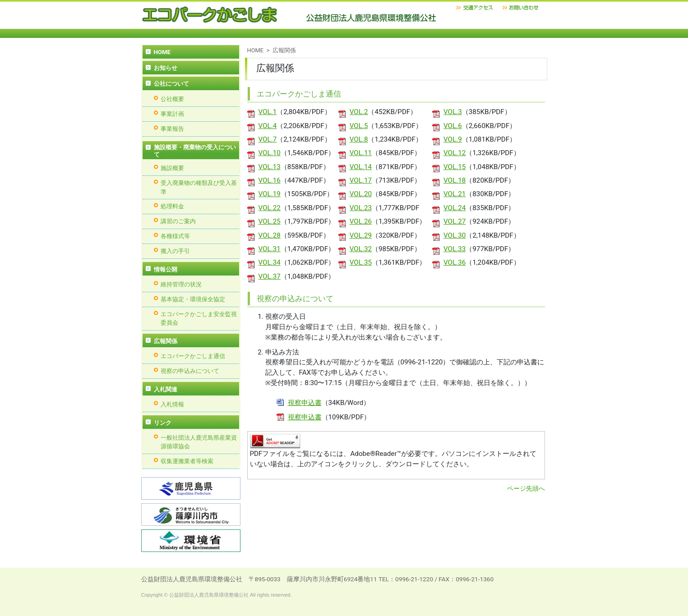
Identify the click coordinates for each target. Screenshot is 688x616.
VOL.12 (455, 153)
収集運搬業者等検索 (187, 461)
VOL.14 (361, 167)
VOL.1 (268, 112)
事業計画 (172, 114)
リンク (163, 423)
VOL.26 (361, 221)
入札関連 (166, 389)
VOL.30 (455, 235)
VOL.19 (270, 194)
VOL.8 (359, 139)
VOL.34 (270, 262)
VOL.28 (270, 235)
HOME (256, 50)
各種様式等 (175, 236)
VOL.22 (270, 208)
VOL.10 (270, 153)
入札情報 (172, 404)
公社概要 (172, 99)
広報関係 (166, 341)
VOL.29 (361, 235)
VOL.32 (361, 249)
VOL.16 (270, 180)
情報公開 (166, 269)
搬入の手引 (175, 251)
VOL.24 (455, 208)
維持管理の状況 (181, 284)
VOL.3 (453, 112)
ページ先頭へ (526, 488)
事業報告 (172, 129)
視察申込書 (305, 403)
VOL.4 (268, 126)
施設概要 (172, 168)
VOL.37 (270, 276)
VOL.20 (361, 194)
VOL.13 (270, 167)
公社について (171, 84)
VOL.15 (455, 167)
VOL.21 (455, 194)
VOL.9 (453, 139)
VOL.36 (455, 262)
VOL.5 (359, 126)
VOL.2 (359, 112)
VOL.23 (361, 208)
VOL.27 (455, 221)
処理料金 (172, 206)
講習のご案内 (178, 221)
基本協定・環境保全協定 (193, 299)
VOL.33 (455, 249)
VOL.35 (361, 262)
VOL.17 (361, 180)
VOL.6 (453, 126)
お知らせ (166, 68)
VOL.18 (455, 180)
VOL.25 (270, 221)
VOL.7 (268, 139)
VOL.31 (270, 249)
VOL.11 (361, 153)
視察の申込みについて (190, 371)
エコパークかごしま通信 (193, 356)
